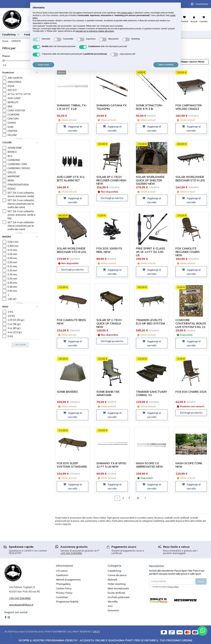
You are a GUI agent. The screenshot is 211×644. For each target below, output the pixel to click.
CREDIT (96, 632)
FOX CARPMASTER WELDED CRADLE (189, 107)
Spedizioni (62, 575)
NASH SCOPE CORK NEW (189, 465)
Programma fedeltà (67, 602)
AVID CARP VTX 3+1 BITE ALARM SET (71, 179)
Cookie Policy (64, 588)
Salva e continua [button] (166, 65)
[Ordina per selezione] (187, 62)
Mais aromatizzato (118, 588)
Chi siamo (62, 571)
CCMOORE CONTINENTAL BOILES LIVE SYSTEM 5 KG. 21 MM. (191, 325)
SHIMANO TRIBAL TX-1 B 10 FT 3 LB (72, 107)
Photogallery (63, 584)
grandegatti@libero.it (21, 605)
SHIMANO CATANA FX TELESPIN (111, 107)
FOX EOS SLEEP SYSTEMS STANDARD (72, 465)
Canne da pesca (117, 575)
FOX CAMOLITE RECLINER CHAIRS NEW (188, 252)
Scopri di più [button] (43, 65)
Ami (110, 606)
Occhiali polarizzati (119, 597)
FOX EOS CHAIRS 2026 (191, 392)
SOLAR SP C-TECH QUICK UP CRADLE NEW (109, 323)
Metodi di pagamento (68, 580)
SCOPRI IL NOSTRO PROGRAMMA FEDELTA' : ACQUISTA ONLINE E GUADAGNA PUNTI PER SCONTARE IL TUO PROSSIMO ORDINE (105, 640)
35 (138, 498)
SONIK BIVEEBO (67, 392)
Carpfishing (114, 571)
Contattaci (202, 4)
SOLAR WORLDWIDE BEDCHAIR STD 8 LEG (71, 250)
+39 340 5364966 (71, 553)
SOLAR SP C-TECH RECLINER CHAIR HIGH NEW (111, 180)
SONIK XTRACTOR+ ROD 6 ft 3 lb (149, 107)
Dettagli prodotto (112, 198)
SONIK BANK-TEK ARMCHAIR (108, 393)
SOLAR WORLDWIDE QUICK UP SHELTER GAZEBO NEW (150, 180)
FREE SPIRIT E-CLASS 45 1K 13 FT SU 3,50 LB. (150, 252)
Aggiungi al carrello (75, 128)
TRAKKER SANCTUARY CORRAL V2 (151, 393)
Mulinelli (112, 580)
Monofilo (113, 602)
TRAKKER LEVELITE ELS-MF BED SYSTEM (150, 322)
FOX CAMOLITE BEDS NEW (71, 322)
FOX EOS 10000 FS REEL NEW (109, 250)
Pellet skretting (117, 584)
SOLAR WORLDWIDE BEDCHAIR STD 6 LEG (190, 179)
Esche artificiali (116, 593)
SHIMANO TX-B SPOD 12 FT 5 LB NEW (111, 465)
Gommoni (113, 610)
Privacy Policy (64, 593)
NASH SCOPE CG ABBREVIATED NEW (149, 465)
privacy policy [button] (127, 13)
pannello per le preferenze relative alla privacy (95, 31)
